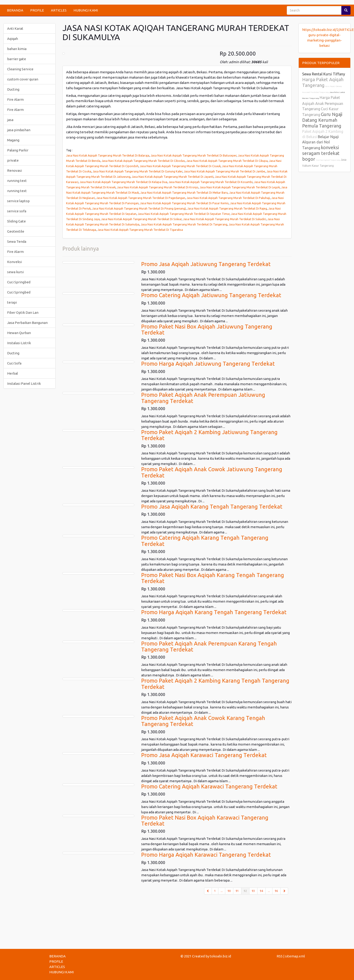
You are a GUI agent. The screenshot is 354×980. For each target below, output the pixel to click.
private (13, 160)
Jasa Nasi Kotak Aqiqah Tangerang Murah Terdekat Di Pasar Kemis (184, 203)
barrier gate (17, 59)
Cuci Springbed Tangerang (328, 160)
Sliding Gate (16, 221)
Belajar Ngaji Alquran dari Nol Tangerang (320, 142)
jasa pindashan (19, 130)
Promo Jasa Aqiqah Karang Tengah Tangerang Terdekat (212, 507)
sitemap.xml (295, 956)
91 (237, 891)
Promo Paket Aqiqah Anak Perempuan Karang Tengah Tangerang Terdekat (209, 647)
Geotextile (16, 231)
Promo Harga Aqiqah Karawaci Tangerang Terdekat (206, 855)
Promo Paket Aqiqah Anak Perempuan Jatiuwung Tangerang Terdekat (203, 398)
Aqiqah (13, 39)
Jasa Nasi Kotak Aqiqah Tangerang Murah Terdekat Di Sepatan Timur (184, 214)
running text (17, 181)
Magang (13, 140)
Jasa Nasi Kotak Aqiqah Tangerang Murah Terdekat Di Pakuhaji (228, 198)
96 (276, 891)
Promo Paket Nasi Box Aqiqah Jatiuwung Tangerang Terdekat (207, 330)
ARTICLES (59, 10)
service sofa (17, 211)
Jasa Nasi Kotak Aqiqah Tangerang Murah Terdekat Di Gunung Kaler (138, 171)
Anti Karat (15, 28)
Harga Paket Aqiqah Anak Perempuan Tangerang (323, 103)
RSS (280, 956)
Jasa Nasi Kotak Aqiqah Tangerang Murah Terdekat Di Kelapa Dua (123, 182)
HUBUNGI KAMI (86, 10)
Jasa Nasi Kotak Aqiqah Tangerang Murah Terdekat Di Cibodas (143, 161)
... (222, 891)
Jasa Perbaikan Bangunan (27, 323)
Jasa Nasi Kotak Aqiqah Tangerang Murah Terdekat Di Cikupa (227, 161)
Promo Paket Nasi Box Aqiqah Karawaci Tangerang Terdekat (205, 821)
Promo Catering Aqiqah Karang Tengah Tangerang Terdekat (205, 541)
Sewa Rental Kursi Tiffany (324, 74)
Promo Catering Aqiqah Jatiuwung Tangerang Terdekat (211, 295)
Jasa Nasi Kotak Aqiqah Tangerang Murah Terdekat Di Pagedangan (141, 198)
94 (261, 891)
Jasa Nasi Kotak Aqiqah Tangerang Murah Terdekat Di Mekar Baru (184, 192)
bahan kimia (17, 49)
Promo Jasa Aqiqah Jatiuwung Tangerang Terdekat (206, 264)
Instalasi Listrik (19, 343)
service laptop (18, 201)
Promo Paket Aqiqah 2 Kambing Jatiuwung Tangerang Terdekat (209, 435)
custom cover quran (23, 79)
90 (229, 891)
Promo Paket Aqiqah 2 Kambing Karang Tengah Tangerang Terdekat (215, 684)
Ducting (13, 89)
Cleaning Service (20, 69)
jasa (10, 120)
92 (247, 891)
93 (253, 891)
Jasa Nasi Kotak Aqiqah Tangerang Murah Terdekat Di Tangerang (184, 224)
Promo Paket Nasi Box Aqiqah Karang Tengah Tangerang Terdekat (213, 578)
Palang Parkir (18, 150)
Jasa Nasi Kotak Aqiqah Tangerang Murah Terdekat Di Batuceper (194, 155)
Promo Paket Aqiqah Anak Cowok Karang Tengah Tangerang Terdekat (203, 721)
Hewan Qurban (19, 333)
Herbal (13, 373)
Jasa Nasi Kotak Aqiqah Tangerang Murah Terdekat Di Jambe (224, 171)
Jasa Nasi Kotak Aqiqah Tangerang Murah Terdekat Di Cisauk (180, 166)
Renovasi (15, 170)
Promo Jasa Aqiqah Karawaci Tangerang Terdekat (204, 755)
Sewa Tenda (17, 241)
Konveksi (15, 262)
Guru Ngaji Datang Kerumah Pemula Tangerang (322, 120)
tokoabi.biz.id (220, 956)
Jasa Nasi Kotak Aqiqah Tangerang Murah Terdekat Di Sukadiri (225, 219)
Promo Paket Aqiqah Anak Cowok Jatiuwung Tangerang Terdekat (212, 472)
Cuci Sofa (14, 363)
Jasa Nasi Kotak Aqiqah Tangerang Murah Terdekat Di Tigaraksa (140, 230)
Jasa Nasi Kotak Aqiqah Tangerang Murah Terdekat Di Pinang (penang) (139, 208)
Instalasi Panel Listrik (24, 383)
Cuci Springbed (19, 282)
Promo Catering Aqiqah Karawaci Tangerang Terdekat (209, 786)
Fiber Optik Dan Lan (23, 312)
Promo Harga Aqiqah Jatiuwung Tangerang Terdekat (208, 364)
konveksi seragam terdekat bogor (321, 153)
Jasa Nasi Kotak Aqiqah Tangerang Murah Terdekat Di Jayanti (173, 177)
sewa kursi (15, 272)
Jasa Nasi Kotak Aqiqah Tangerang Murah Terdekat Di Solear (141, 219)
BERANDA (15, 10)
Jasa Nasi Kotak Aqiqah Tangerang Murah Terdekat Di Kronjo (158, 187)
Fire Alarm (15, 99)
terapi (12, 302)
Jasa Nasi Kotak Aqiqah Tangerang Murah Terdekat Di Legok (240, 187)
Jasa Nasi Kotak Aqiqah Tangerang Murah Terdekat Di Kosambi (211, 182)
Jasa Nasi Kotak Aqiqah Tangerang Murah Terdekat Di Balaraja (108, 155)
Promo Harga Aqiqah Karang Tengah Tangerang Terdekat (214, 612)
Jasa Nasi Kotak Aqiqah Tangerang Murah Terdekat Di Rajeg (227, 208)
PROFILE (37, 10)
